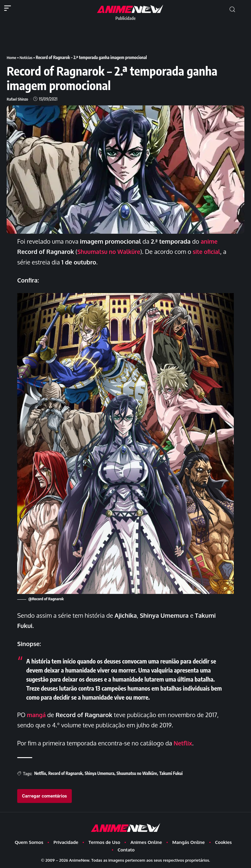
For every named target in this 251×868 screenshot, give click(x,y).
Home (12, 57)
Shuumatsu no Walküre (110, 251)
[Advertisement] (125, 37)
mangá (37, 714)
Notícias (27, 57)
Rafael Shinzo (18, 99)
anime (210, 241)
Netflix (183, 743)
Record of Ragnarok (65, 773)
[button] (232, 9)
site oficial (211, 251)
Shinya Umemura (100, 773)
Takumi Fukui (171, 773)
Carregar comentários (44, 796)
